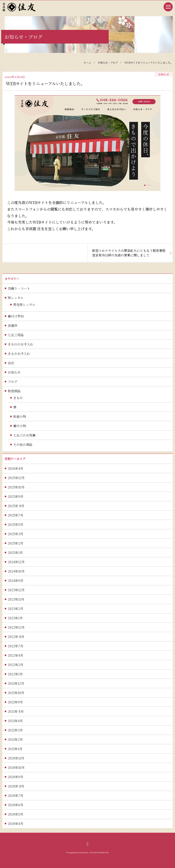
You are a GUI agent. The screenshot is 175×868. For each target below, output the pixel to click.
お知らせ (14, 372)
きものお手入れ (19, 354)
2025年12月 (16, 478)
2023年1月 (15, 618)
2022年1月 (15, 674)
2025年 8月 (16, 506)
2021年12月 (16, 683)
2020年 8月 (16, 786)
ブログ (13, 382)
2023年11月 (16, 599)
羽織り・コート (19, 288)
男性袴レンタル (24, 305)
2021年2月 (15, 739)
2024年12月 (16, 562)
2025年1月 (15, 553)
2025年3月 (15, 534)
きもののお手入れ (21, 344)
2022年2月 (15, 665)
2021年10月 (16, 693)
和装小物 (20, 416)
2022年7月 (15, 646)
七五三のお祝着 (24, 435)
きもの (18, 398)
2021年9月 (15, 702)
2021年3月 (15, 730)
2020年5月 (15, 814)
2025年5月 (15, 524)
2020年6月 (15, 805)
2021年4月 (15, 721)
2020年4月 (15, 824)
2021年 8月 (16, 711)
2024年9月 (15, 581)
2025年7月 (15, 515)
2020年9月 (15, 777)
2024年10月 (16, 571)
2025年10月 (16, 487)
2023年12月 (16, 590)
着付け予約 (16, 316)
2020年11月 (16, 758)
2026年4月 (15, 468)
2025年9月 (15, 496)
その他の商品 (23, 444)
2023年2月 (15, 609)
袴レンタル (16, 298)
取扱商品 (14, 391)
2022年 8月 (16, 637)
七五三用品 (16, 335)
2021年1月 (15, 749)
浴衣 (11, 363)
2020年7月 (15, 796)
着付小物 (20, 426)
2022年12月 (16, 627)
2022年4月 (15, 655)
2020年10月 (16, 767)
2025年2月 (15, 543)
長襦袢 (13, 325)
